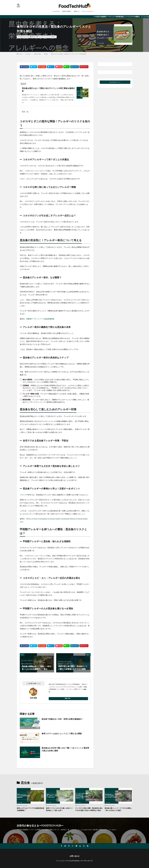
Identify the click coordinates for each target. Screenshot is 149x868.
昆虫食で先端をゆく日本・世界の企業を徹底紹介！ (63, 719)
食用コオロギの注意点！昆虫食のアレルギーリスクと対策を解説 (68, 54)
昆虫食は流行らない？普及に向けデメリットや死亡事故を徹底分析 (48, 90)
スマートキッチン (88, 11)
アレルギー (41, 37)
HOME (20, 54)
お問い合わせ (75, 856)
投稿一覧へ (68, 698)
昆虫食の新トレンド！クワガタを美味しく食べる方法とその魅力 (118, 809)
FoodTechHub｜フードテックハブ (81, 861)
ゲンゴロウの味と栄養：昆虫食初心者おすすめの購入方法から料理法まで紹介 (89, 809)
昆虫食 (33, 37)
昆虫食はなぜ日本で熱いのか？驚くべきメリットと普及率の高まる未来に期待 (65, 749)
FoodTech (56, 11)
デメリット (47, 37)
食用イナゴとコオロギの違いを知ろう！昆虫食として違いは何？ (60, 809)
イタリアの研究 (25, 495)
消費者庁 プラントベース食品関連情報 (40, 319)
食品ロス (77, 11)
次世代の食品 (66, 11)
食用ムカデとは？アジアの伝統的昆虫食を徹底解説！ (30, 809)
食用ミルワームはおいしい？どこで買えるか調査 (62, 733)
